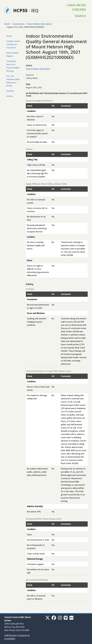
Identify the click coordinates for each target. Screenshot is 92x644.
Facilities (10, 91)
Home (7, 24)
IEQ (35, 10)
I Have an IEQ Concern (76, 7)
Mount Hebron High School (39, 24)
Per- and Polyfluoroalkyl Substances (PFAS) (13, 81)
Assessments (19, 24)
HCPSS (20, 10)
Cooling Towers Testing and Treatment (13, 44)
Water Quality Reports (12, 54)
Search (80, 16)
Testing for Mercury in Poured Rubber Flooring (13, 66)
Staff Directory (11, 635)
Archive (9, 96)
